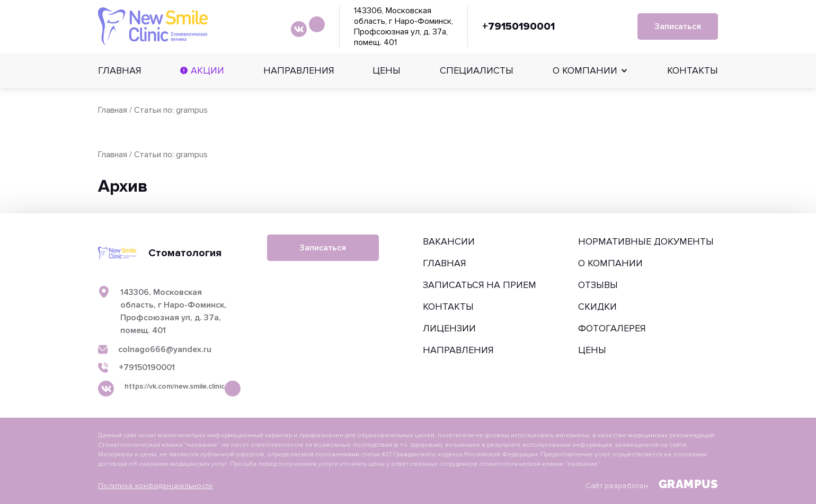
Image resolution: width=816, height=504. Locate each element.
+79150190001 (518, 26)
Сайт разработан (652, 484)
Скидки (597, 307)
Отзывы (598, 285)
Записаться (678, 26)
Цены (387, 70)
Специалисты (477, 70)
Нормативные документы (646, 241)
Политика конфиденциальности (156, 486)
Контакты (693, 70)
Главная (119, 70)
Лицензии (449, 328)
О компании (585, 70)
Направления (299, 70)
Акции (207, 70)
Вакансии (449, 241)
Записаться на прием (480, 285)
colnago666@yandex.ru (165, 350)
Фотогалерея (612, 328)
